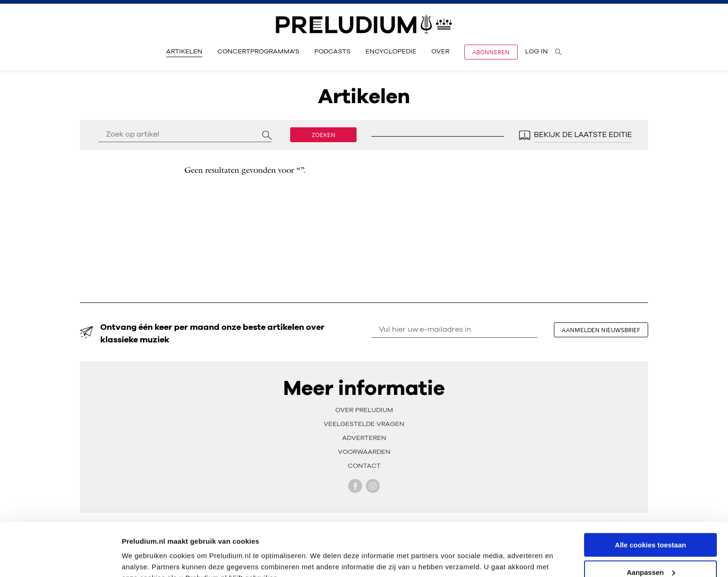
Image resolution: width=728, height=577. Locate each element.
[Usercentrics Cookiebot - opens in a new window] (60, 559)
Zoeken (324, 135)
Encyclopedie (391, 52)
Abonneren (491, 52)
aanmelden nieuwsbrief (601, 330)
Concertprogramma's (258, 52)
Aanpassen (651, 527)
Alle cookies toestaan (650, 499)
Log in (536, 52)
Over (440, 52)
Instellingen (141, 558)
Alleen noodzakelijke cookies (650, 554)
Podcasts (332, 52)
